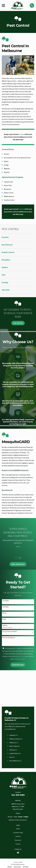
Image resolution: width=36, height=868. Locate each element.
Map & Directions (18, 809)
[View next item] (20, 558)
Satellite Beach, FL (15, 753)
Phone (4, 613)
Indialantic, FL (14, 735)
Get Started (18, 323)
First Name (6, 601)
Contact (18, 844)
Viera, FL (12, 757)
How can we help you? (9, 638)
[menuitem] (18, 237)
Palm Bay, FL (13, 750)
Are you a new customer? (10, 632)
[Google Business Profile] (18, 852)
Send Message (18, 665)
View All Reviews (18, 564)
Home (18, 829)
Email (4, 619)
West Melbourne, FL (16, 761)
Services (18, 836)
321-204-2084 (18, 795)
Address (5, 625)
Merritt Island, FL (15, 746)
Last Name (6, 607)
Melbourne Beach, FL (16, 739)
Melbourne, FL (14, 743)
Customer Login (18, 833)
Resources (18, 840)
